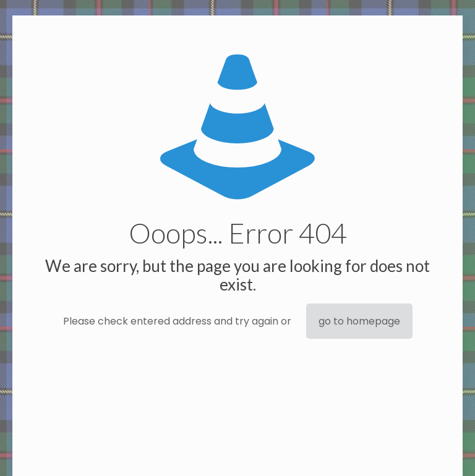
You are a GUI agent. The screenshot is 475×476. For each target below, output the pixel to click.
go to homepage (359, 321)
